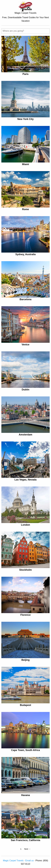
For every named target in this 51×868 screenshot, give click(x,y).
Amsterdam (26, 435)
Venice (26, 345)
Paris (25, 74)
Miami (26, 164)
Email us (29, 861)
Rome (25, 209)
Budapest (25, 705)
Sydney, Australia (26, 254)
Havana (25, 795)
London (26, 525)
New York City (26, 119)
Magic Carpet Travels (13, 861)
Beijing (25, 660)
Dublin (26, 390)
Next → (27, 849)
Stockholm (25, 570)
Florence (26, 615)
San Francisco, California (25, 840)
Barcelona (26, 299)
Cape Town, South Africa (26, 750)
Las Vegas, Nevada (25, 480)
